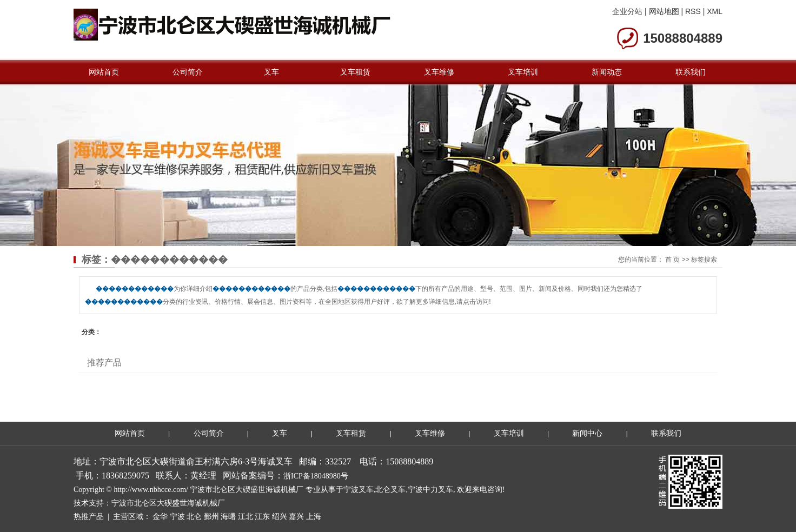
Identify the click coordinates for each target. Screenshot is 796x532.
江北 (246, 517)
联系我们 (691, 72)
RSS (693, 11)
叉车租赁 (355, 72)
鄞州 (211, 517)
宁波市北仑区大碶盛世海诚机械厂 (168, 503)
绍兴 (280, 517)
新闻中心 (587, 433)
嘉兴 (296, 517)
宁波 (177, 517)
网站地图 (664, 11)
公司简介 (188, 72)
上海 (314, 517)
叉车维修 (439, 72)
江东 (262, 517)
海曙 (228, 517)
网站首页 (104, 72)
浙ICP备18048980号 (316, 476)
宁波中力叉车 (430, 490)
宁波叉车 (359, 490)
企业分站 (627, 11)
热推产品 (89, 517)
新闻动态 (607, 72)
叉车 (271, 72)
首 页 (672, 260)
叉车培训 (523, 72)
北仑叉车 (390, 490)
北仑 (194, 517)
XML (715, 11)
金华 (160, 517)
